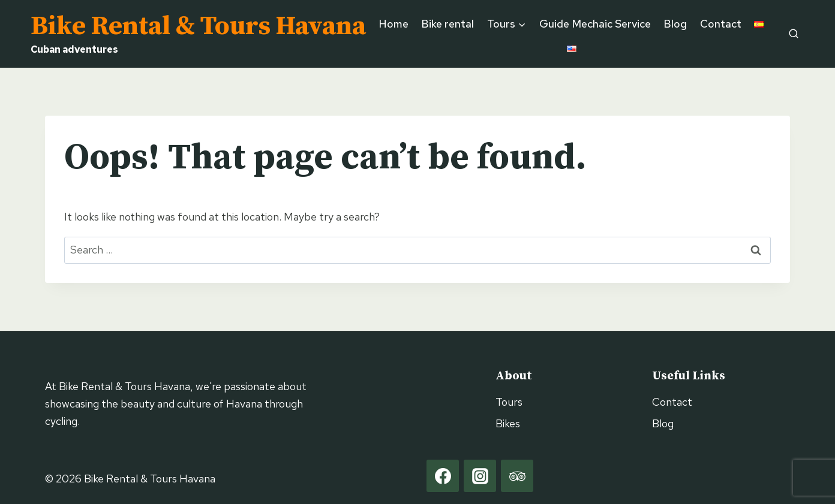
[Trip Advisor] (517, 476)
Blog (675, 24)
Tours (509, 402)
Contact (721, 24)
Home (394, 24)
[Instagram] (480, 476)
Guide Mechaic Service (595, 24)
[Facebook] (443, 476)
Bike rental (447, 24)
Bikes (508, 423)
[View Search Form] (794, 34)
